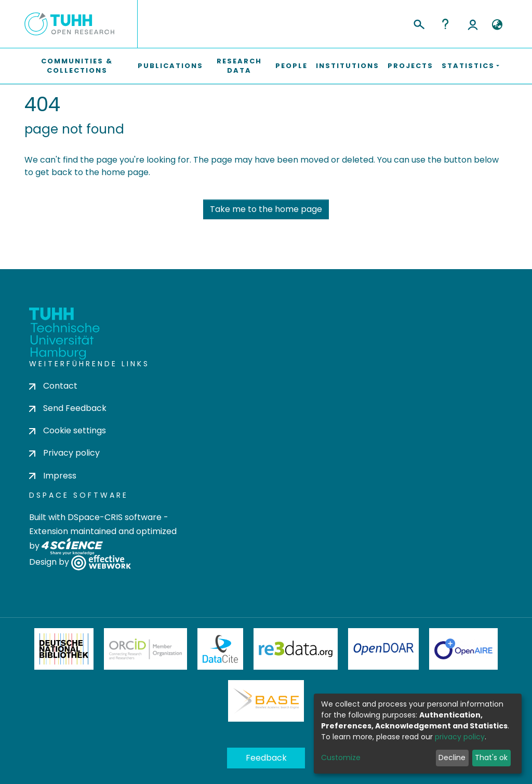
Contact (53, 386)
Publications (170, 66)
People (291, 66)
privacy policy (460, 737)
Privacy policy (64, 453)
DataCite (221, 649)
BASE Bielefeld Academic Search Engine (266, 701)
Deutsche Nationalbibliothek (64, 649)
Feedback (266, 758)
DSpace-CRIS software (115, 517)
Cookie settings (68, 430)
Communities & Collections (77, 66)
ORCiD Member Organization (145, 649)
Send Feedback (68, 408)
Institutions (348, 66)
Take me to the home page (266, 209)
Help (445, 24)
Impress (53, 476)
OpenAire (463, 649)
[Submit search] (418, 23)
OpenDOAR (383, 649)
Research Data (239, 66)
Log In (473, 24)
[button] (497, 25)
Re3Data (296, 649)
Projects (410, 66)
